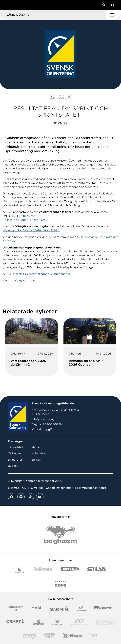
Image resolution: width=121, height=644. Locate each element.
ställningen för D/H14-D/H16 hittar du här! (31, 230)
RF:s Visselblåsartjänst (91, 488)
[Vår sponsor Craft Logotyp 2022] (16, 622)
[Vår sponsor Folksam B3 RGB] (43, 570)
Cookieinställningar (59, 488)
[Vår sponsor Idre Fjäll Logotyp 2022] (70, 570)
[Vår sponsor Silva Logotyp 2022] (97, 570)
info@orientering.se (45, 419)
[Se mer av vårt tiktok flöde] (30, 497)
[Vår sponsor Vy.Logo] (94, 636)
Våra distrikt (16, 447)
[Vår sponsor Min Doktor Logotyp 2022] (103, 609)
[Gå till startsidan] (9, 5)
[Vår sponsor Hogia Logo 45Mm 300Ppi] (72, 636)
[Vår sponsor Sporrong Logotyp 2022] (57, 622)
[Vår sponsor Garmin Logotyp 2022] (59, 609)
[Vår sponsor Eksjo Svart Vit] (61, 584)
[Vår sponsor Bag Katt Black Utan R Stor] (60, 535)
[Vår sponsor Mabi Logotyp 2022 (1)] (36, 609)
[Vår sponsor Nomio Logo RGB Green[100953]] (105, 622)
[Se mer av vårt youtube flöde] (40, 497)
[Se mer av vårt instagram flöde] (21, 497)
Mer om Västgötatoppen (20, 281)
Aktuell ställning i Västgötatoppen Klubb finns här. (37, 274)
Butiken (13, 466)
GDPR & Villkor (33, 488)
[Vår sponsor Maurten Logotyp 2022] (81, 609)
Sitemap (14, 488)
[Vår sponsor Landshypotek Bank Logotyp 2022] (20, 570)
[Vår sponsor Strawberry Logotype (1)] (16, 609)
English (36, 460)
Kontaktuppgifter (44, 430)
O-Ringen (14, 453)
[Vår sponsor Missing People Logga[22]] (50, 636)
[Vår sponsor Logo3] (29, 636)
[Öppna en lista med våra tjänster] (112, 5)
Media (36, 447)
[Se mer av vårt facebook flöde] (12, 497)
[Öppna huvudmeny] (114, 15)
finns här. (29, 216)
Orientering (60, 123)
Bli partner (15, 460)
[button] (53, 15)
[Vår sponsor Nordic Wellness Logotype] (79, 622)
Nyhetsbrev (39, 453)
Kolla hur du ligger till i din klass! (25, 220)
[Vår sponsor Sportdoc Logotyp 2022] (39, 622)
